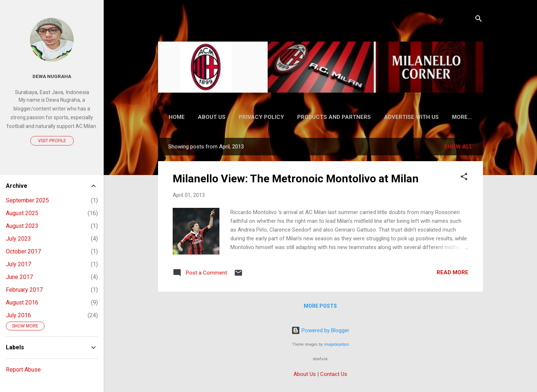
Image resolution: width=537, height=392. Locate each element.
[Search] (479, 20)
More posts (320, 306)
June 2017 (19, 277)
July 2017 (18, 264)
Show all (458, 147)
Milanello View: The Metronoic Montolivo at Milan (296, 178)
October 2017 (23, 251)
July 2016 (18, 315)
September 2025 (27, 200)
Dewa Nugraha (52, 76)
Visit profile (52, 141)
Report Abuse (23, 370)
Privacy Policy (261, 117)
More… (462, 117)
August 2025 (22, 213)
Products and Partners (334, 117)
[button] (464, 178)
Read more (452, 272)
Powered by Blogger (320, 330)
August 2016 (22, 302)
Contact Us (334, 374)
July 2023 (18, 239)
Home (177, 117)
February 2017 (24, 290)
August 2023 (22, 226)
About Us (212, 117)
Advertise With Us (411, 117)
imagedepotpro (336, 344)
